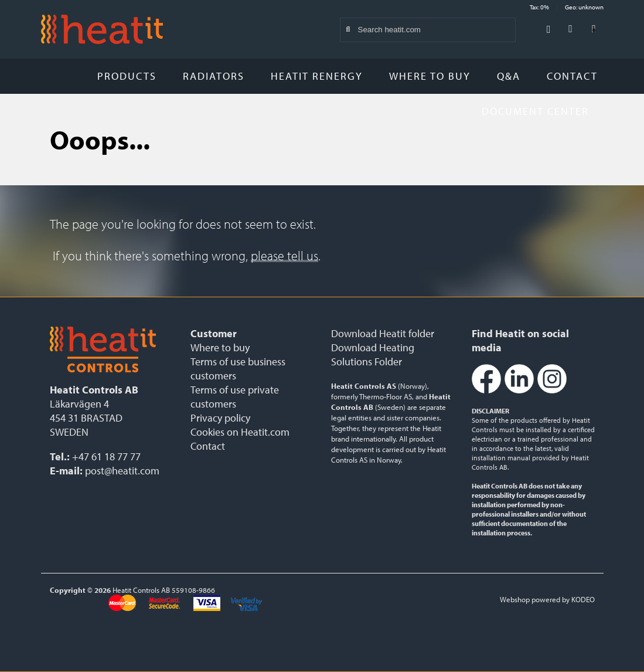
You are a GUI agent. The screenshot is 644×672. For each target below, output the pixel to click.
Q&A (509, 76)
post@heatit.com (122, 471)
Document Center (540, 111)
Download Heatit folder (383, 333)
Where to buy (430, 76)
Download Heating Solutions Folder (373, 354)
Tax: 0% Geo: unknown (567, 7)
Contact (572, 76)
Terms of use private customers (235, 397)
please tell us (284, 256)
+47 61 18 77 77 (106, 457)
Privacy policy (220, 418)
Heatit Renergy (317, 76)
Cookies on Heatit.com (240, 432)
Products (127, 76)
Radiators (214, 76)
